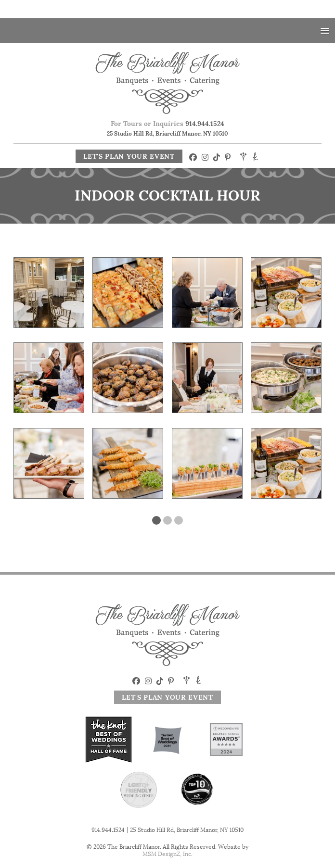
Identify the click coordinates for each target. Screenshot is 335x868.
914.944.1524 (205, 126)
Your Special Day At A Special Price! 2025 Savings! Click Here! (167, 11)
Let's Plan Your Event (129, 159)
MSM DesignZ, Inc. (167, 857)
